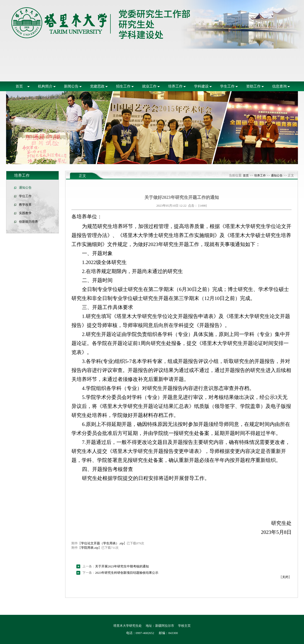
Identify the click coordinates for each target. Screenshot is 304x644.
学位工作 (25, 196)
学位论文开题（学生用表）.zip (102, 543)
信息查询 (279, 86)
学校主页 (184, 626)
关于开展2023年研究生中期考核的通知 (122, 566)
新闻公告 (71, 86)
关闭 (285, 577)
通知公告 (25, 188)
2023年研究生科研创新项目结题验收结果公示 (127, 573)
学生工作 (227, 86)
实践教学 (25, 213)
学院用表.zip (90, 548)
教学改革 (25, 205)
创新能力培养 (28, 222)
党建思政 (97, 86)
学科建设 (201, 86)
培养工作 (175, 86)
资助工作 (253, 86)
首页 (19, 86)
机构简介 (45, 86)
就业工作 (149, 86)
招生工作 (123, 86)
